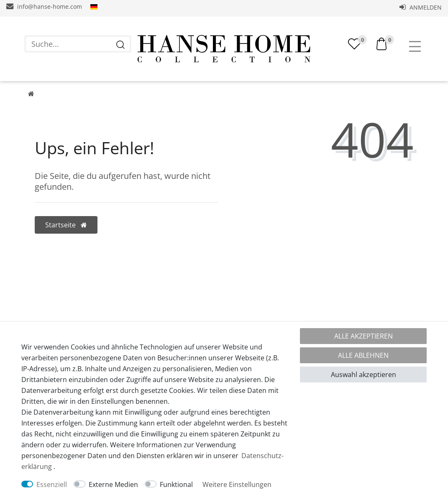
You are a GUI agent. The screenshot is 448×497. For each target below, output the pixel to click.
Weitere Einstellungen (237, 484)
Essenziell (52, 484)
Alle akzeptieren (364, 336)
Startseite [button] (66, 225)
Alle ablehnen (363, 355)
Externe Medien (113, 484)
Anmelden (421, 7)
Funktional (176, 484)
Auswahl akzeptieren (364, 375)
